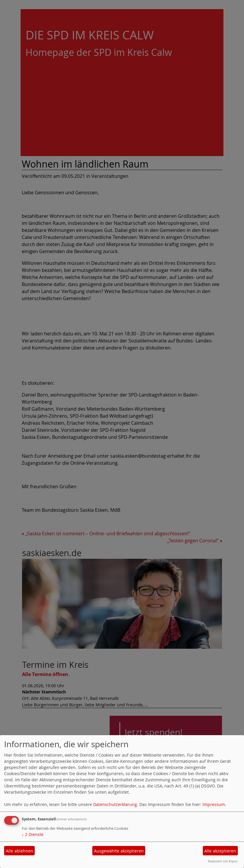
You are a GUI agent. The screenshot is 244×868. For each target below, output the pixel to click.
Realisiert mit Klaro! (223, 861)
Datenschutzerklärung (115, 804)
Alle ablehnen (20, 851)
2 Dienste (33, 834)
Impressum (214, 804)
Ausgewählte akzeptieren (119, 851)
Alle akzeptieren (220, 851)
